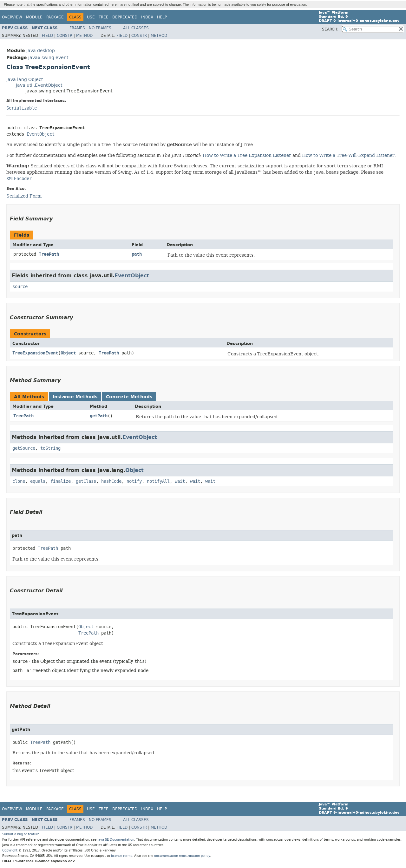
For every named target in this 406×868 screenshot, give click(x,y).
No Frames (100, 28)
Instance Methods (75, 397)
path (137, 254)
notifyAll (158, 481)
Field (47, 36)
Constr (65, 36)
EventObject (41, 134)
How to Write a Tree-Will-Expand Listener (348, 155)
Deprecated (125, 17)
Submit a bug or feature (21, 834)
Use (91, 17)
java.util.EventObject (39, 85)
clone (19, 481)
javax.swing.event (48, 58)
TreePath (49, 254)
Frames (77, 28)
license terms (122, 856)
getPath (99, 416)
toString (50, 448)
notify (134, 481)
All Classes (136, 28)
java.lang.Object (25, 80)
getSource (24, 448)
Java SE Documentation (116, 840)
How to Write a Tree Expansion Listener (247, 155)
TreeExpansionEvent (35, 353)
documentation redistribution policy (182, 856)
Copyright (10, 850)
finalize (61, 481)
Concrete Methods (129, 397)
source (20, 287)
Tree (104, 17)
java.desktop (41, 51)
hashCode (111, 481)
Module (34, 17)
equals (38, 481)
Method (84, 36)
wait (180, 481)
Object (68, 353)
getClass (86, 481)
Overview (12, 17)
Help (162, 17)
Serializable (22, 108)
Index (147, 17)
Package (55, 17)
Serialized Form (24, 196)
